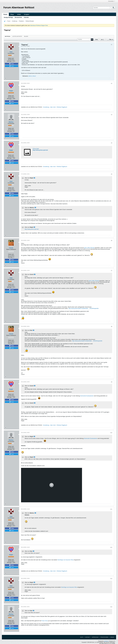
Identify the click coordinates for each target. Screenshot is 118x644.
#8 (112, 327)
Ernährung (15, 21)
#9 (112, 382)
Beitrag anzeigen (34, 178)
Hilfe (82, 637)
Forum (9, 21)
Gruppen (27, 14)
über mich (53, 107)
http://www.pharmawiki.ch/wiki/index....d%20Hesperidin (84, 308)
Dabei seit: (11, 58)
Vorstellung (46, 107)
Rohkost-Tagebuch (62, 107)
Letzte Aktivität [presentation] (17, 36)
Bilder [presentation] (26, 36)
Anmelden (112, 1)
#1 (112, 45)
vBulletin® (106, 641)
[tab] (8, 36)
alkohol (30, 76)
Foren (5, 14)
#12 (111, 547)
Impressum (95, 637)
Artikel (19, 14)
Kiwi (11, 52)
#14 (111, 607)
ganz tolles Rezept (89, 248)
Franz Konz (45, 621)
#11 (111, 509)
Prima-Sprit (36, 149)
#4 (112, 143)
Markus (11, 122)
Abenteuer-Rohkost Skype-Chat (39, 25)
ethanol (34, 76)
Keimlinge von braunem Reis (65, 560)
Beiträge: (10, 61)
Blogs (12, 14)
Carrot (11, 248)
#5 (112, 174)
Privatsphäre (104, 637)
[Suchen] (102, 8)
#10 (111, 433)
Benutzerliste (18, 17)
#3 (112, 115)
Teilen (12, 64)
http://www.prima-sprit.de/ (40, 150)
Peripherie (21, 21)
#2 (112, 83)
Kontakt (88, 637)
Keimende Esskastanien (87, 396)
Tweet (12, 66)
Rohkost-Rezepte (30, 21)
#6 (112, 241)
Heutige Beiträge (8, 17)
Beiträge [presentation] (8, 36)
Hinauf (112, 637)
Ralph (11, 91)
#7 (112, 271)
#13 (111, 579)
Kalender (26, 17)
